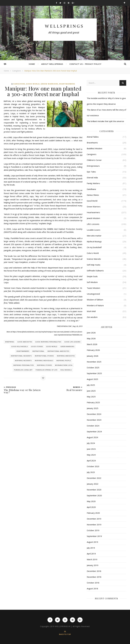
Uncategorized (93, 294)
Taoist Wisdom (93, 288)
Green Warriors (49, 84)
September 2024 (94, 431)
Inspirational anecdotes (58, 351)
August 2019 (92, 542)
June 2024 (91, 449)
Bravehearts (92, 143)
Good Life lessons (72, 342)
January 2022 (93, 484)
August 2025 (92, 379)
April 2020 (91, 507)
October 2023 (93, 466)
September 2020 (94, 495)
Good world (52, 346)
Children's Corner (94, 160)
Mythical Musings (94, 241)
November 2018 (94, 577)
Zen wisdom (92, 317)
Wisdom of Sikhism (95, 300)
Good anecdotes (25, 342)
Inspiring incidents (23, 360)
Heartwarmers (67, 84)
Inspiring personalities (24, 365)
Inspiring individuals (44, 360)
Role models (66, 370)
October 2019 (93, 530)
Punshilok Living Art (23, 370)
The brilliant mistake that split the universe (105, 121)
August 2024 (92, 437)
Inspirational (38, 351)
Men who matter (94, 236)
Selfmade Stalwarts (95, 271)
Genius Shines (93, 195)
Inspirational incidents (21, 356)
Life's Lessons (93, 224)
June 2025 (91, 391)
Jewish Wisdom (93, 218)
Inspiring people (64, 360)
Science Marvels (94, 259)
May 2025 (91, 397)
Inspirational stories (44, 356)
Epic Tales (91, 172)
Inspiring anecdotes (66, 356)
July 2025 (91, 385)
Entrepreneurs (93, 166)
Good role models (20, 346)
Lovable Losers (94, 230)
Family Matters (93, 183)
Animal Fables (93, 137)
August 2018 (92, 589)
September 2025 (94, 373)
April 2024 (91, 461)
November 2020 (94, 490)
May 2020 (91, 501)
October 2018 (93, 583)
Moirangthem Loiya (64, 365)
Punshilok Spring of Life (47, 370)
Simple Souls (92, 276)
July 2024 (91, 443)
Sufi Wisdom (92, 282)
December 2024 (94, 414)
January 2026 (93, 356)
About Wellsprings (52, 64)
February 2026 (93, 350)
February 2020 (93, 513)
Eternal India (92, 177)
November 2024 (94, 420)
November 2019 (94, 525)
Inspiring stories (44, 365)
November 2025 (94, 362)
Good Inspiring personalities (48, 342)
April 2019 (91, 554)
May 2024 (91, 455)
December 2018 (94, 571)
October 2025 (93, 368)
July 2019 (91, 548)
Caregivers (17, 71)
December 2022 (94, 478)
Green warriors (67, 346)
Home (32, 64)
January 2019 (93, 565)
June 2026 (91, 333)
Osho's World (93, 253)
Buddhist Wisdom (95, 148)
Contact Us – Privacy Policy (85, 64)
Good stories (37, 346)
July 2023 (91, 472)
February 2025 (93, 402)
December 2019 (94, 519)
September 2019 (94, 536)
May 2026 (91, 338)
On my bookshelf (94, 247)
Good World (33, 84)
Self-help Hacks (94, 265)
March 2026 (92, 344)
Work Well (91, 311)
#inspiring (10, 342)
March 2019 (92, 559)
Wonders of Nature (95, 305)
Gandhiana (91, 189)
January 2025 (93, 408)
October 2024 (93, 426)
